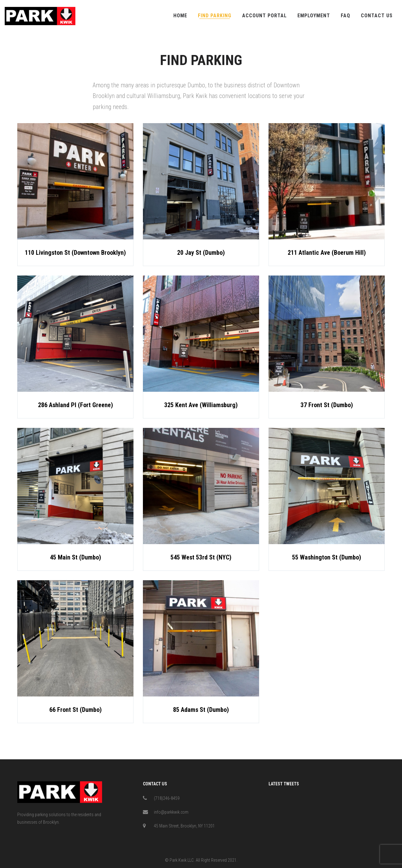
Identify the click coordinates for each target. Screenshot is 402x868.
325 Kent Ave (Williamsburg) (201, 405)
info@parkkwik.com (171, 812)
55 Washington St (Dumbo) (327, 559)
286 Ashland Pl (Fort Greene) (76, 405)
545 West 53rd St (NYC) (201, 557)
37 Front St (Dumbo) (327, 406)
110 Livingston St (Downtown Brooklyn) (75, 253)
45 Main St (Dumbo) (76, 557)
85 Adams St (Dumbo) (201, 710)
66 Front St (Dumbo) (76, 710)
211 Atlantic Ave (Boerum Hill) (327, 253)
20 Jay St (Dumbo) (201, 253)
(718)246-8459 (167, 798)
